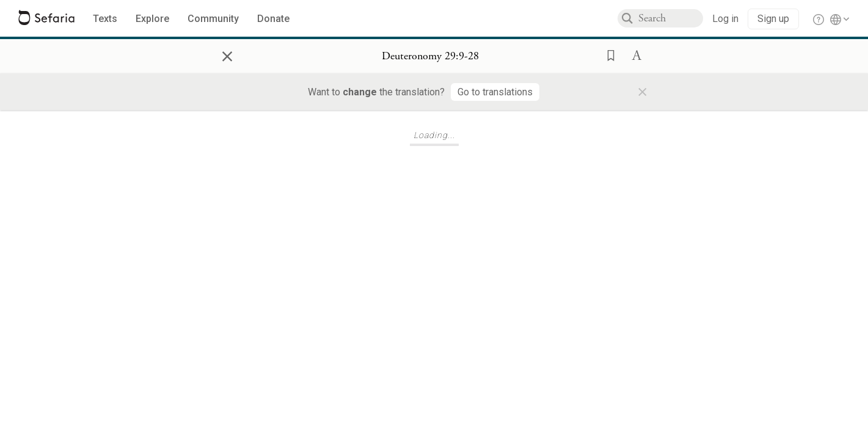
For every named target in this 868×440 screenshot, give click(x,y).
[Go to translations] (495, 92)
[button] (607, 54)
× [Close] (227, 54)
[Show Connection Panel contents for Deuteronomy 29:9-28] (430, 56)
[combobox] (671, 18)
